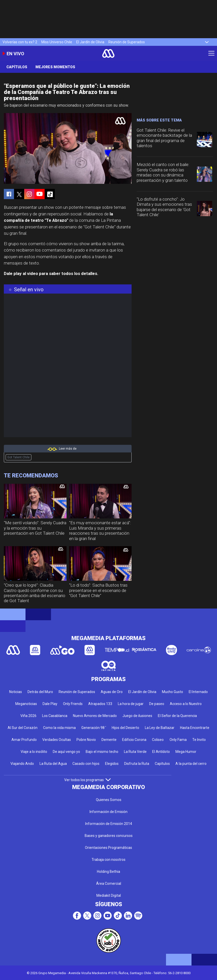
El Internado (198, 692)
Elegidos (112, 764)
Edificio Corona (134, 740)
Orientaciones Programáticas (108, 848)
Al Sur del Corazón (23, 728)
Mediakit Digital (109, 895)
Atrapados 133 (100, 704)
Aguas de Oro (112, 692)
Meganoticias (26, 704)
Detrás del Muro (40, 692)
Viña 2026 (28, 716)
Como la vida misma (59, 728)
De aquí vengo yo (66, 752)
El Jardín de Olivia (90, 42)
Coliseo (158, 740)
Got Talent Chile (18, 457)
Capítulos (17, 67)
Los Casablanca (55, 716)
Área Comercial (109, 884)
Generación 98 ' (94, 728)
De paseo (157, 704)
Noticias (16, 692)
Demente (109, 740)
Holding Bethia (108, 872)
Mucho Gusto (173, 692)
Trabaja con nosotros (108, 860)
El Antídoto (161, 752)
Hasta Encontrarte (195, 728)
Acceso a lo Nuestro (186, 704)
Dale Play (50, 704)
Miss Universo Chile (57, 42)
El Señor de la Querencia (177, 716)
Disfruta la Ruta (137, 764)
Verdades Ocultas (57, 740)
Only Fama (178, 740)
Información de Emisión (108, 812)
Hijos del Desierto (125, 728)
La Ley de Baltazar (160, 728)
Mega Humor (186, 752)
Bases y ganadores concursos (109, 836)
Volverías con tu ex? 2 (20, 42)
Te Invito (199, 740)
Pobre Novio (86, 740)
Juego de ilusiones (137, 716)
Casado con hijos (86, 764)
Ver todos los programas (87, 780)
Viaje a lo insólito (34, 752)
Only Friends (73, 704)
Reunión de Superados (127, 42)
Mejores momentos (55, 67)
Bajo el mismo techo (102, 752)
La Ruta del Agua (53, 764)
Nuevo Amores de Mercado (95, 716)
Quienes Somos (109, 800)
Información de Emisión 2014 (109, 824)
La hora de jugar (131, 704)
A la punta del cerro (191, 764)
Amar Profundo (24, 740)
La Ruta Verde (135, 752)
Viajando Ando (22, 764)
